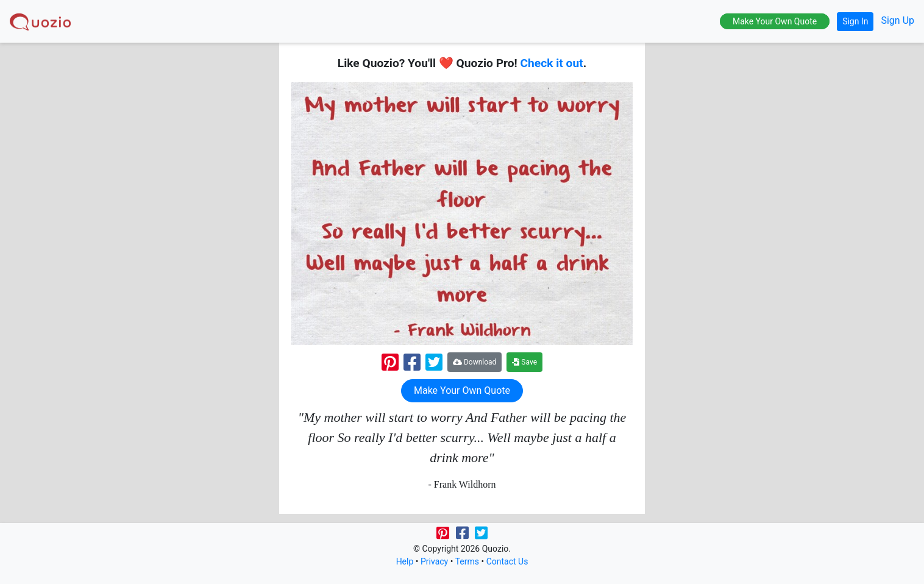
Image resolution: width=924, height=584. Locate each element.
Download (474, 362)
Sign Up (897, 20)
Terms (467, 561)
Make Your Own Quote (775, 21)
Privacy (434, 561)
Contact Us (507, 561)
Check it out (552, 63)
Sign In (855, 21)
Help (405, 561)
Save (524, 362)
